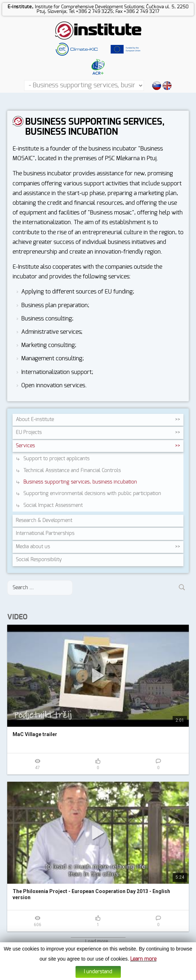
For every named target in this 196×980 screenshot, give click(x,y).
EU (29, 433)
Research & (44, 521)
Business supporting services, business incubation (80, 482)
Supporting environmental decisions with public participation (92, 494)
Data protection (106, 975)
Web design (134, 975)
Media (33, 547)
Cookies (83, 975)
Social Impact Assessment (53, 505)
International (45, 533)
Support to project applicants (56, 459)
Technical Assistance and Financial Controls (72, 471)
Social (39, 560)
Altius (151, 975)
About (35, 420)
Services (25, 446)
